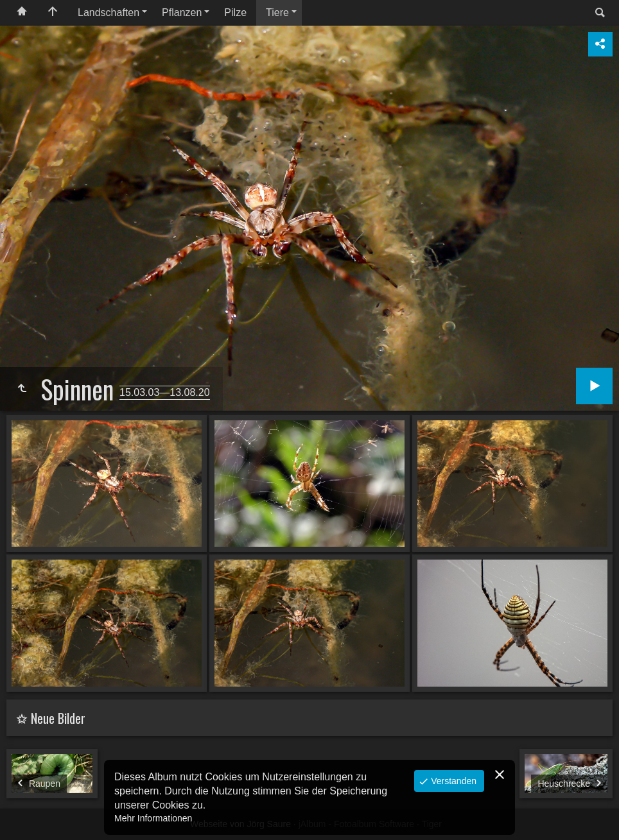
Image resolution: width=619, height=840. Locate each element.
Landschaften (109, 13)
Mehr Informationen (153, 818)
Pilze (235, 13)
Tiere (277, 13)
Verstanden (452, 781)
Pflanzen (182, 13)
